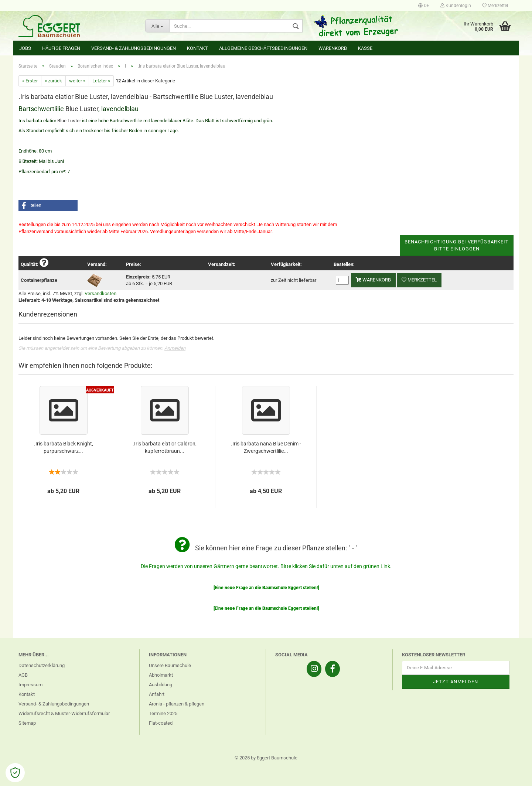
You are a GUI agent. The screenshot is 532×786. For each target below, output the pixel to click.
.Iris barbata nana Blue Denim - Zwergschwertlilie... (266, 447)
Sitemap (27, 723)
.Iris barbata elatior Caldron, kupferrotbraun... (165, 447)
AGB (23, 675)
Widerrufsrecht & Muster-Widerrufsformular (64, 713)
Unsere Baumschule (170, 665)
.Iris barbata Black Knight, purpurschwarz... (64, 447)
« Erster (30, 81)
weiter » (77, 81)
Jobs (25, 48)
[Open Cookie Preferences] (15, 773)
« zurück (53, 81)
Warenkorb (333, 48)
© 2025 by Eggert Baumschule (266, 758)
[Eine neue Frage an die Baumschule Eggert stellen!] (266, 588)
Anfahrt (157, 694)
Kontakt (197, 48)
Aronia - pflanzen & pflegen (177, 704)
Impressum (30, 685)
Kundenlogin (456, 6)
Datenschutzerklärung (42, 665)
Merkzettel (495, 6)
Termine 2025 (163, 713)
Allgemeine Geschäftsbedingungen (263, 48)
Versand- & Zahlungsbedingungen (134, 48)
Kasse (365, 48)
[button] (48, 205)
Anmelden (175, 348)
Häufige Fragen (61, 48)
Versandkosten (100, 293)
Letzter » (101, 81)
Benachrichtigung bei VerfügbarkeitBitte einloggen (457, 245)
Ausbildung (161, 685)
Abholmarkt (161, 675)
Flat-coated (161, 723)
